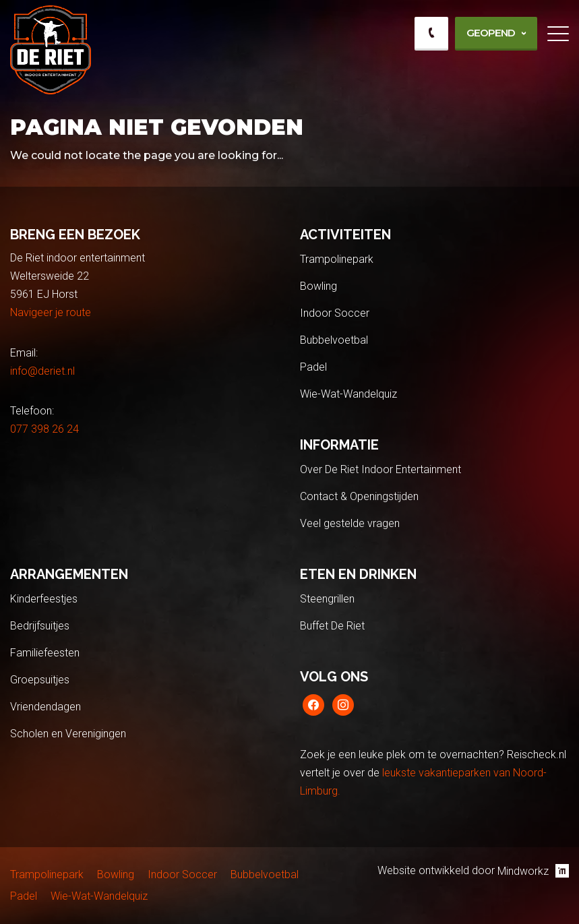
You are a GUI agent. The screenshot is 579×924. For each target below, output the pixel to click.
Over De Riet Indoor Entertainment (380, 469)
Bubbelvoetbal (334, 340)
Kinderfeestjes (44, 599)
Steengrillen (327, 599)
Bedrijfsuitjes (40, 626)
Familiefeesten (45, 653)
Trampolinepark (337, 259)
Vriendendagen (45, 707)
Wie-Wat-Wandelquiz (348, 394)
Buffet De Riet (332, 626)
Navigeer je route (51, 312)
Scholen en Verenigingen (68, 734)
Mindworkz (533, 871)
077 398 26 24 (44, 429)
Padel (313, 367)
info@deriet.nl (42, 371)
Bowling (318, 286)
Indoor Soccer (335, 313)
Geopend (491, 33)
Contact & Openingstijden (359, 496)
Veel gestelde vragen (350, 523)
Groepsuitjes (40, 680)
